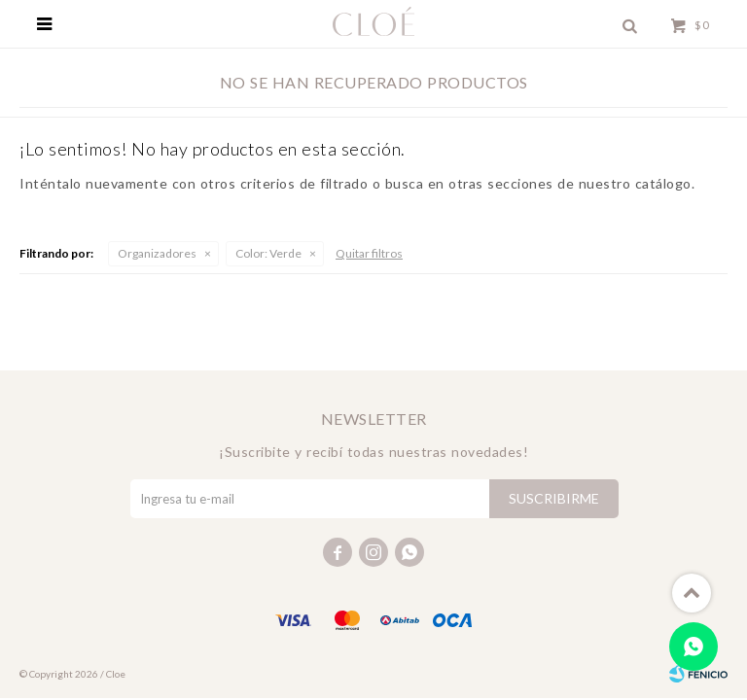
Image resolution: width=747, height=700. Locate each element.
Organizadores (157, 253)
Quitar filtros (369, 253)
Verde (268, 253)
